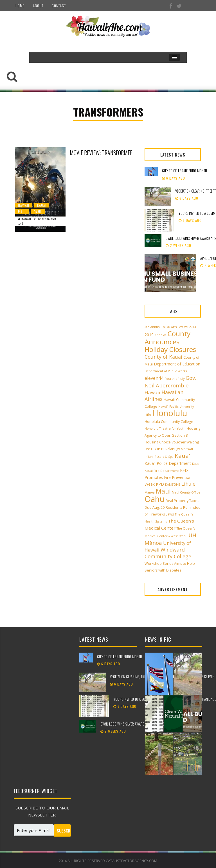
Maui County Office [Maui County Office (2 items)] (186, 492)
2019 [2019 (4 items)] (149, 335)
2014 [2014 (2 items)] (193, 327)
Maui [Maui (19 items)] (163, 491)
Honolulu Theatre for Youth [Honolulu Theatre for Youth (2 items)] (165, 429)
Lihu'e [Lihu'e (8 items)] (188, 484)
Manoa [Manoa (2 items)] (150, 492)
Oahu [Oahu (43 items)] (155, 499)
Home (20, 6)
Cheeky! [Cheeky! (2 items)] (161, 335)
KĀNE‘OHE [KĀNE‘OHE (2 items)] (173, 485)
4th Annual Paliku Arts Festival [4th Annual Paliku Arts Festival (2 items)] (166, 327)
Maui (22, 212)
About (38, 6)
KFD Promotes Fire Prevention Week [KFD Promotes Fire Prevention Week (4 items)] (168, 477)
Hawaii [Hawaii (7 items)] (152, 392)
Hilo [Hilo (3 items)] (148, 415)
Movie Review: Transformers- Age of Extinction (112, 153)
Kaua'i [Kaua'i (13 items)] (183, 456)
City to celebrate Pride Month (184, 171)
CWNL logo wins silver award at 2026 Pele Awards (138, 724)
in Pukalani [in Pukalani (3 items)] (166, 449)
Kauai (42, 205)
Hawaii (24, 205)
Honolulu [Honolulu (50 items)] (170, 413)
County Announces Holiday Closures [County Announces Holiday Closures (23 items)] (170, 341)
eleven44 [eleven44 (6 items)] (154, 378)
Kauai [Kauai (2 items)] (196, 464)
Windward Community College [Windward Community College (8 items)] (168, 553)
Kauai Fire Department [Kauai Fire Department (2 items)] (162, 471)
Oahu (38, 212)
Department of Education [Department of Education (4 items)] (177, 364)
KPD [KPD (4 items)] (160, 484)
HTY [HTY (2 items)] (154, 449)
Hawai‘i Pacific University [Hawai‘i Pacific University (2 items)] (176, 407)
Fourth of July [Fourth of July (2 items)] (175, 379)
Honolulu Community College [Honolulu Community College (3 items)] (169, 422)
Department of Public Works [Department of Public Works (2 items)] (166, 371)
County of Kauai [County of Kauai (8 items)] (163, 357)
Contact (59, 6)
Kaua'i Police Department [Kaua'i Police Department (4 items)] (168, 463)
